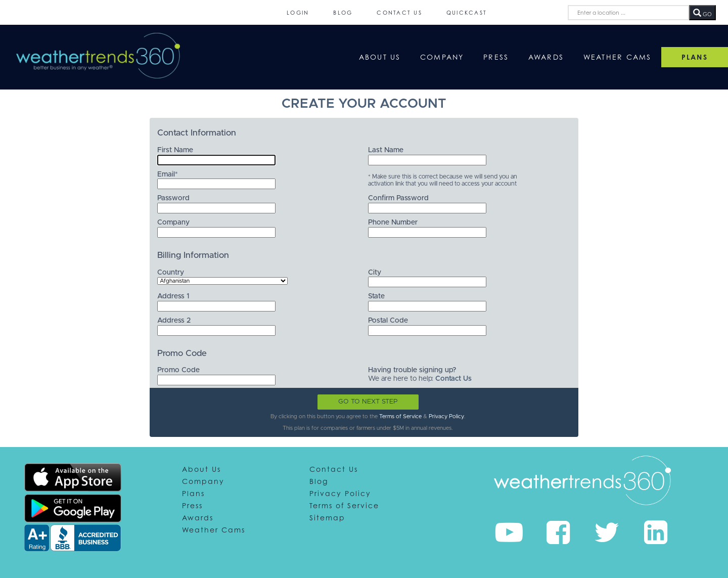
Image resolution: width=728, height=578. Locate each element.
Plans (193, 493)
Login (298, 12)
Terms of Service (400, 416)
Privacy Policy (446, 416)
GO (702, 13)
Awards (546, 57)
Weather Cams (618, 57)
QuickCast (467, 12)
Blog (343, 12)
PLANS (695, 57)
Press (496, 57)
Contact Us (399, 12)
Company (442, 57)
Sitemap (327, 518)
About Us (380, 57)
